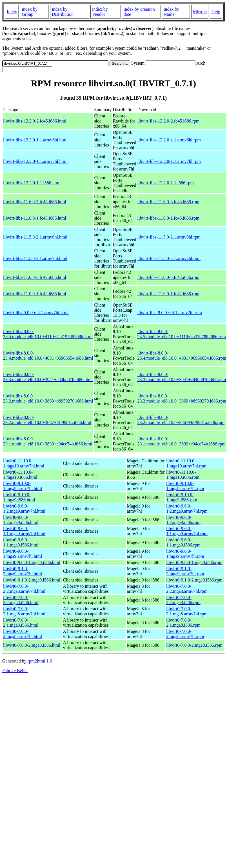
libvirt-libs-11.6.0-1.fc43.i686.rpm (168, 218)
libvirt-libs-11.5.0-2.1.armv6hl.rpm (169, 237)
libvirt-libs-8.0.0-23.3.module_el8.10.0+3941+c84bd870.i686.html (48, 377)
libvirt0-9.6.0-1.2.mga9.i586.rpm (183, 520)
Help (216, 12)
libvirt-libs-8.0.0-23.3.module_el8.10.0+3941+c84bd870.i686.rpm (182, 377)
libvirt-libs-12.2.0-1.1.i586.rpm (166, 183)
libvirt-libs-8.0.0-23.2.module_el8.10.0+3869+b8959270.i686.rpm (182, 398)
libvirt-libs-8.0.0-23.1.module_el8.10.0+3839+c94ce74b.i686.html (48, 441)
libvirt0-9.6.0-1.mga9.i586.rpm (194, 562)
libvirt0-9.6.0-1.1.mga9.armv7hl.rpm (187, 531)
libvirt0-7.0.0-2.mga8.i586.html (32, 645)
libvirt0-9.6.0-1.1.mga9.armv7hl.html (24, 531)
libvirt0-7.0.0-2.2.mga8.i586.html (21, 600)
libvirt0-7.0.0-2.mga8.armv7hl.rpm (185, 634)
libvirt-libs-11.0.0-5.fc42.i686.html (35, 277)
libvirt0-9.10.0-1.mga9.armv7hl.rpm (185, 486)
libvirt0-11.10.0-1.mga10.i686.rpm (183, 475)
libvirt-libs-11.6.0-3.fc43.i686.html (35, 202)
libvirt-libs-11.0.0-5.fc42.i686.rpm (168, 277)
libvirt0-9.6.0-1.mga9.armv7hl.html (23, 554)
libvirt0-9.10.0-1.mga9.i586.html (19, 497)
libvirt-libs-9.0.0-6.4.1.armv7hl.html (36, 313)
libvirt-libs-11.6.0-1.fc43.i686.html (35, 218)
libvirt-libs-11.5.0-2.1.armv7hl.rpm (169, 258)
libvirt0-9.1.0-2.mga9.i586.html (32, 580)
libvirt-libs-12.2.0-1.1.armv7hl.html (35, 161)
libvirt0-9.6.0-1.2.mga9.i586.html (21, 520)
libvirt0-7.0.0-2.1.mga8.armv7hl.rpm (187, 611)
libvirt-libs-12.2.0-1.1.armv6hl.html (35, 140)
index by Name (172, 12)
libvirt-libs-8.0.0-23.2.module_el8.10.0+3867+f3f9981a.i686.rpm (181, 420)
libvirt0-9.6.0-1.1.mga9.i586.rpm (183, 542)
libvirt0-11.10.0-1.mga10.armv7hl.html (24, 463)
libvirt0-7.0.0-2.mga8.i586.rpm (194, 645)
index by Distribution (63, 12)
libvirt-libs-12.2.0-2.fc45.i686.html (35, 121)
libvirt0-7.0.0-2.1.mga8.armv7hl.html (24, 611)
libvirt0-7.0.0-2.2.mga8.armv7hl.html (24, 589)
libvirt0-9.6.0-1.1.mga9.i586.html (21, 542)
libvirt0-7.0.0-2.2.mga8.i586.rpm (183, 600)
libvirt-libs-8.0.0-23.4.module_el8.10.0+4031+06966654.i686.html (48, 356)
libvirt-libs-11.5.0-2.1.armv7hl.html (35, 258)
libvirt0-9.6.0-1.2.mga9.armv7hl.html (24, 509)
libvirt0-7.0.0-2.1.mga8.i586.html (21, 623)
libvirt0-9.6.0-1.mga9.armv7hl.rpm (185, 554)
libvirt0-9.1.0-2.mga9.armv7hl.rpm (185, 571)
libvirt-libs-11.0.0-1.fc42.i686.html (35, 294)
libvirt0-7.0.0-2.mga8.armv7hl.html (23, 634)
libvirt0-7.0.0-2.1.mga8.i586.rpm (183, 623)
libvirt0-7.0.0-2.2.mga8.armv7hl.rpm (187, 589)
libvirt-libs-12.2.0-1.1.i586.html (32, 183)
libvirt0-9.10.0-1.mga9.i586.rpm (182, 497)
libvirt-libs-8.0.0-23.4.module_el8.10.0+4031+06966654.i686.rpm (182, 356)
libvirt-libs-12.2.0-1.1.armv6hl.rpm (169, 140)
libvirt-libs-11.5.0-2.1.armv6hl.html (35, 237)
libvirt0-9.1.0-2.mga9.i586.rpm (194, 580)
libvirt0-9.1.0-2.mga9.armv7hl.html (23, 571)
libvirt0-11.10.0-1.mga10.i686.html (20, 475)
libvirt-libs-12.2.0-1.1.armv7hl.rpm (169, 161)
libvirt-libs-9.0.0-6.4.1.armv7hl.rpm (170, 313)
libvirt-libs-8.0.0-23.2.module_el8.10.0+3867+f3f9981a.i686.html (47, 420)
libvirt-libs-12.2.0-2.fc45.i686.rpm (169, 121)
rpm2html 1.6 (40, 661)
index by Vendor (100, 12)
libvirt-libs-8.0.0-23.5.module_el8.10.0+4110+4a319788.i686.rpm (182, 334)
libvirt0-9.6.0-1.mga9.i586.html (32, 562)
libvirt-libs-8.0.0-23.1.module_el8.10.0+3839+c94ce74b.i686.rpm (182, 441)
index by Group (30, 12)
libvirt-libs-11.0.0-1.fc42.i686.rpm (168, 294)
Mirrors (200, 12)
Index (12, 12)
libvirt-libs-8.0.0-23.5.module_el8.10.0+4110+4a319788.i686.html (48, 334)
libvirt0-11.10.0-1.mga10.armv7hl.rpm (186, 463)
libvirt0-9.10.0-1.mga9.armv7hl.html (23, 486)
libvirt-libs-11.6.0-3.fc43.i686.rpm (168, 202)
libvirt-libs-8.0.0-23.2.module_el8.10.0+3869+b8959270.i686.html (48, 398)
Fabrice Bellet (15, 671)
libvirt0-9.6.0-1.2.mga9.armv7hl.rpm (187, 509)
